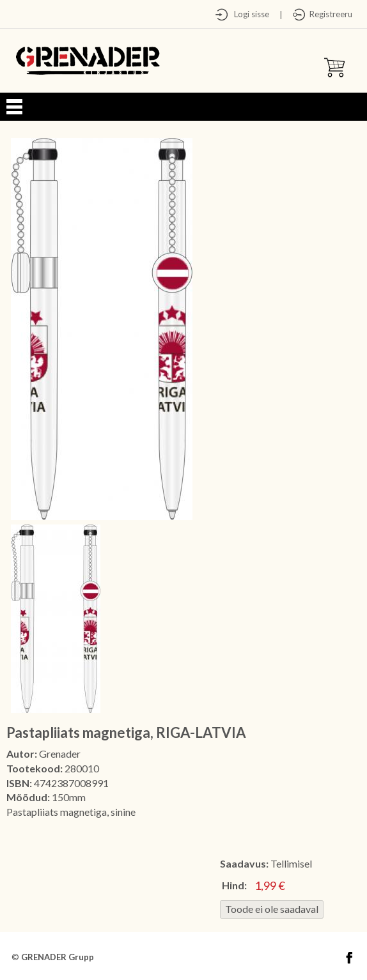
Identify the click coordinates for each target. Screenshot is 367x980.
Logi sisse (249, 14)
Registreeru (329, 14)
